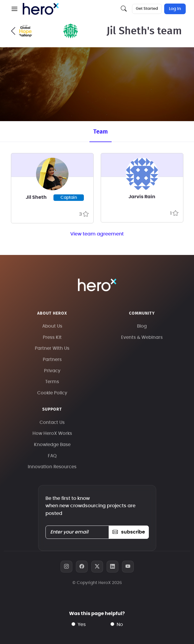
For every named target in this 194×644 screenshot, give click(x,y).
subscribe (129, 532)
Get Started (147, 9)
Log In (175, 9)
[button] (14, 9)
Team (101, 132)
